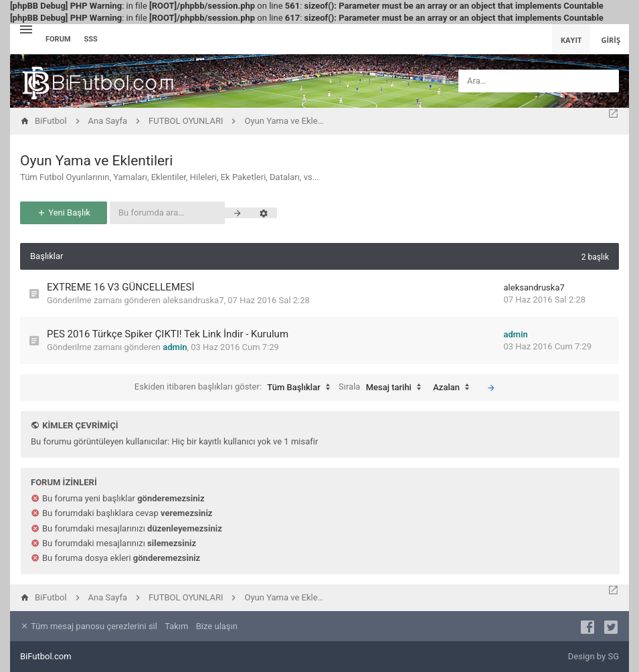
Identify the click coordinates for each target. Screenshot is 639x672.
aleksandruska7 (193, 300)
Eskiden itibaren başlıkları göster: (236, 388)
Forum (58, 39)
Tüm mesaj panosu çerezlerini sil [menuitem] (89, 626)
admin (175, 347)
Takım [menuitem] (176, 626)
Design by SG (594, 656)
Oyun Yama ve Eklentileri (96, 161)
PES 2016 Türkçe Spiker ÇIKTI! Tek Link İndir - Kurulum (168, 334)
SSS (91, 39)
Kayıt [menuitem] (571, 40)
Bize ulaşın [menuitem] (217, 626)
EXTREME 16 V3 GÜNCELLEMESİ (121, 287)
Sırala (383, 388)
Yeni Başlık (64, 213)
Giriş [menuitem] (611, 40)
